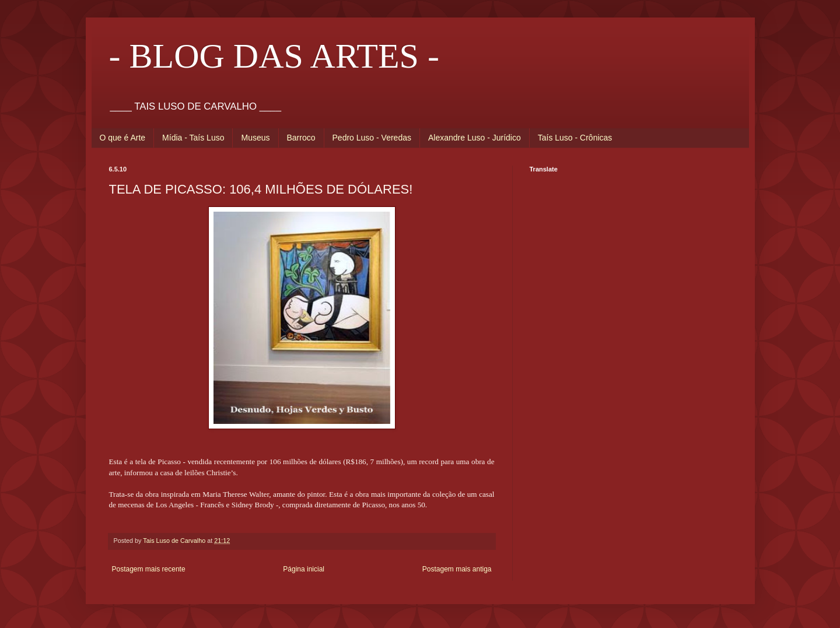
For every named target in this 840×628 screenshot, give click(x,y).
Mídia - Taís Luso (193, 138)
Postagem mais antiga (457, 569)
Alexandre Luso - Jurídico (475, 138)
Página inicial (304, 569)
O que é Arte (123, 138)
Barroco (301, 138)
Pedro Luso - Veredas (372, 138)
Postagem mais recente (149, 569)
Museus (255, 138)
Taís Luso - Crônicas (575, 138)
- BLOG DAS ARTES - (274, 56)
